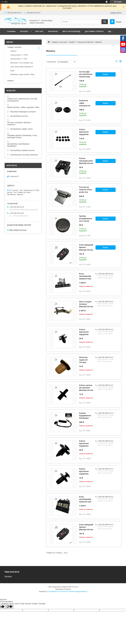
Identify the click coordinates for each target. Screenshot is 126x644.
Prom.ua (75, 587)
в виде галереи (117, 62)
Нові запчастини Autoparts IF (22, 67)
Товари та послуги (59, 42)
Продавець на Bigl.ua (63, 589)
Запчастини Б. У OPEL (19, 55)
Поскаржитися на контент (57, 591)
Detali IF (72, 42)
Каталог (24, 31)
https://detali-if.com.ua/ (18, 230)
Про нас (39, 31)
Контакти (53, 31)
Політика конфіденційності (78, 591)
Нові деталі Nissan (85, 42)
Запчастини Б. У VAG (19, 59)
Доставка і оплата (94, 31)
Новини (10, 81)
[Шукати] (105, 22)
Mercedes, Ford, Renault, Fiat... (22, 63)
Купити (106, 74)
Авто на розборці (71, 31)
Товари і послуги (14, 47)
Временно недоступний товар (22, 74)
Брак (12, 71)
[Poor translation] (9, 607)
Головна (11, 31)
